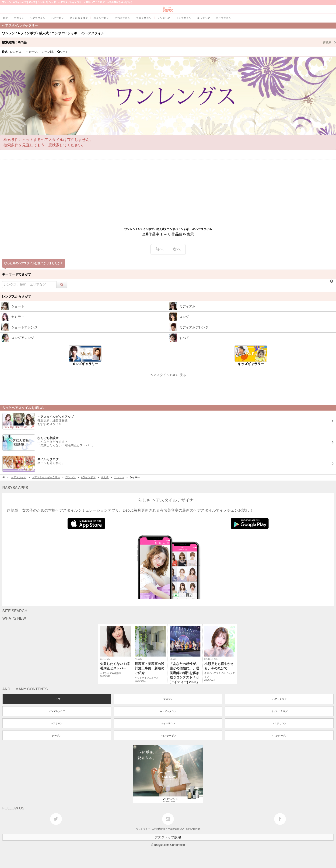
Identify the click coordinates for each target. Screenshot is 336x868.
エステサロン (279, 723)
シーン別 (48, 52)
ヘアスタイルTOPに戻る (168, 375)
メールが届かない (175, 829)
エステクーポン (279, 736)
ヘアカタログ (279, 699)
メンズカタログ (57, 711)
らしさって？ (143, 829)
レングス (16, 52)
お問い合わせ (193, 829)
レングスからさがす (17, 296)
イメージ (32, 52)
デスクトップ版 (168, 837)
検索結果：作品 (169, 42)
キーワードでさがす (17, 274)
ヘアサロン (57, 723)
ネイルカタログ (279, 711)
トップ (57, 699)
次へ (177, 249)
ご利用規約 (158, 829)
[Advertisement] (168, 192)
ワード (64, 52)
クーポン (57, 736)
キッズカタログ (168, 711)
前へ (159, 249)
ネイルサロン (168, 723)
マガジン (168, 699)
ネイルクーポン (168, 736)
